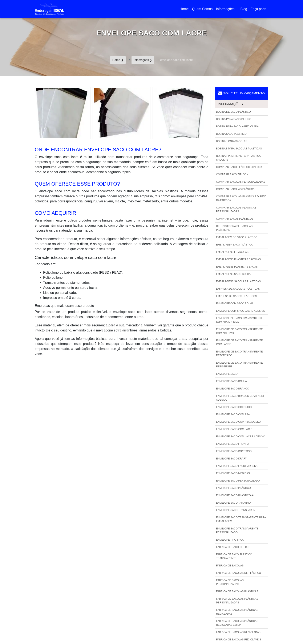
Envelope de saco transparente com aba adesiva (239, 320)
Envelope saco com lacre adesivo (241, 437)
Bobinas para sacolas (232, 141)
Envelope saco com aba (233, 414)
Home (185, 10)
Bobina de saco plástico (233, 112)
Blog (244, 9)
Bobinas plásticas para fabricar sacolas (239, 158)
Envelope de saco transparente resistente (239, 365)
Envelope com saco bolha (235, 304)
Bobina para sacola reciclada (237, 127)
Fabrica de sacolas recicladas (238, 632)
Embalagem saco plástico (235, 245)
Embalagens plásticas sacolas (238, 259)
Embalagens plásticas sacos (237, 267)
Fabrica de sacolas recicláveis (239, 640)
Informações (225, 9)
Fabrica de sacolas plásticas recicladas (237, 612)
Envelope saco (227, 374)
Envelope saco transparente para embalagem (241, 519)
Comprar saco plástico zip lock (239, 167)
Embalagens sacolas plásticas (238, 281)
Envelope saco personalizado (238, 481)
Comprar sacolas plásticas (236, 189)
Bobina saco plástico (231, 134)
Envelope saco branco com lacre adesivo (240, 398)
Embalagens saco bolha (233, 274)
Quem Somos (202, 9)
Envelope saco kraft (231, 459)
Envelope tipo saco (230, 540)
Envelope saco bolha (231, 381)
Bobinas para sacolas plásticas (239, 149)
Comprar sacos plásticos (235, 219)
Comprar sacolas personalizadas (241, 182)
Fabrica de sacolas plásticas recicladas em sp (237, 623)
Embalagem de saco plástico (237, 237)
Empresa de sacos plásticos (237, 296)
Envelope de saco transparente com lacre (239, 342)
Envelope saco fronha (233, 444)
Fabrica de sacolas (230, 566)
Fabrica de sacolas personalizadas (230, 582)
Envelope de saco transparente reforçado (239, 354)
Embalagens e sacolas (232, 252)
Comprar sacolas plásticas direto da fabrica (241, 198)
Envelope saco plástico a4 (235, 495)
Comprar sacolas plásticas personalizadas (236, 210)
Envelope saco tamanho (233, 503)
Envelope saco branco (233, 389)
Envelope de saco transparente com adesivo (239, 331)
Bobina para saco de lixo (234, 119)
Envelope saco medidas (233, 473)
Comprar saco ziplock (232, 174)
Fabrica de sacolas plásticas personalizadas (237, 601)
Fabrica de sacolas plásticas (237, 591)
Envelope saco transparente (237, 510)
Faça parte (259, 9)
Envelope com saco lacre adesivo (241, 311)
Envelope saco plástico (233, 488)
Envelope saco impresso (234, 451)
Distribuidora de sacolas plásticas (234, 228)
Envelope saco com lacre (235, 429)
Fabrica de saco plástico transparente (234, 556)
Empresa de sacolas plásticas (238, 289)
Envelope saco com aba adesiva (239, 422)
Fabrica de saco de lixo (233, 547)
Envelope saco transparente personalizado (237, 531)
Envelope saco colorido (234, 407)
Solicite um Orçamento (241, 93)
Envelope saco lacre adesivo (237, 466)
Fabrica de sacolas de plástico (239, 573)
